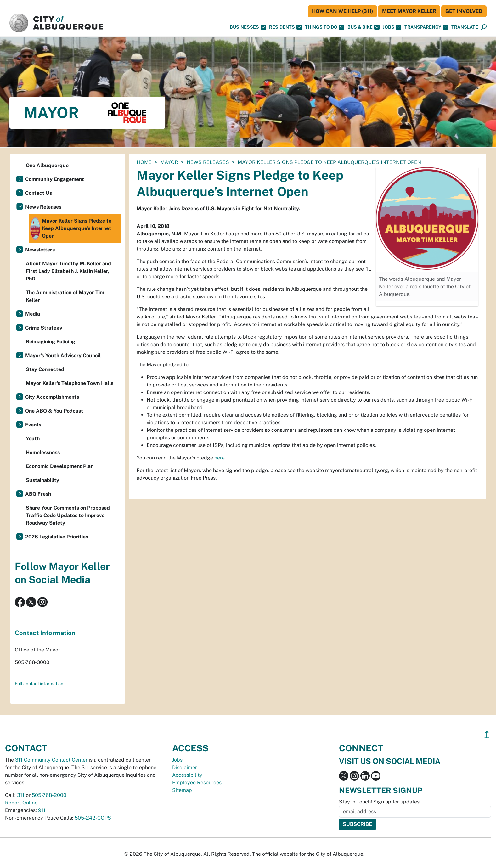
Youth (33, 439)
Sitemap (182, 790)
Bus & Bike (364, 27)
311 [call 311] (21, 795)
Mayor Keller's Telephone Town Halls (70, 383)
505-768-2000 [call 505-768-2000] (49, 795)
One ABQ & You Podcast (54, 411)
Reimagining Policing (51, 342)
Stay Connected (45, 369)
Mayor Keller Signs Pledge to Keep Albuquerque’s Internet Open (71, 228)
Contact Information (45, 633)
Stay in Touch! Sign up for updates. (380, 802)
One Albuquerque (47, 165)
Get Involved (464, 11)
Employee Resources (197, 783)
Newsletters (40, 250)
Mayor (169, 162)
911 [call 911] (42, 810)
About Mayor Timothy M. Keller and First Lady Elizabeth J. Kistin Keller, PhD (68, 271)
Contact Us (39, 193)
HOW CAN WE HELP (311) (342, 11)
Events (33, 425)
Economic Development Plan (60, 466)
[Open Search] (484, 27)
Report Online (21, 803)
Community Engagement (55, 179)
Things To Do (325, 27)
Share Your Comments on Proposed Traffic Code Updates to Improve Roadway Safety (68, 515)
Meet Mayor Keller (409, 11)
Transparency (426, 27)
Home (144, 162)
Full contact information (39, 684)
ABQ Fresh (38, 494)
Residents (285, 27)
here (220, 458)
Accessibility (187, 775)
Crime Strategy (44, 328)
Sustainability (42, 480)
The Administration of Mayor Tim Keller (65, 296)
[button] (465, 27)
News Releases (208, 162)
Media (33, 314)
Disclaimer (185, 767)
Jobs (392, 27)
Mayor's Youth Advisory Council (63, 355)
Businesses (248, 27)
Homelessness (43, 452)
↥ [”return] (487, 735)
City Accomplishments (52, 397)
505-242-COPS (93, 818)
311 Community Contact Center (51, 760)
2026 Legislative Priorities (57, 537)
